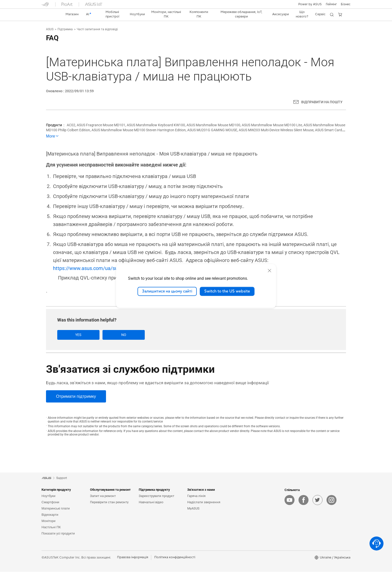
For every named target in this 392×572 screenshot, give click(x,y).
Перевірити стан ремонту (109, 502)
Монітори (48, 521)
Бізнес (346, 4)
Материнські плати (56, 509)
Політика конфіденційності (175, 557)
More (50, 136)
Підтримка (65, 29)
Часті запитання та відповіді (97, 29)
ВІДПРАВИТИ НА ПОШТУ (322, 102)
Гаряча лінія (196, 496)
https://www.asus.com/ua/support (91, 268)
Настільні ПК (51, 527)
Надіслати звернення (204, 502)
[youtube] (289, 500)
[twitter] (317, 500)
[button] (331, 4)
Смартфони (50, 502)
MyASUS (193, 509)
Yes (75, 335)
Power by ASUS (310, 4)
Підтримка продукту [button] (154, 490)
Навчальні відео (151, 502)
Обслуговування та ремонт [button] (110, 490)
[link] (50, 14)
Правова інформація (133, 557)
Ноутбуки (48, 496)
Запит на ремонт (103, 496)
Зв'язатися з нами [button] (201, 490)
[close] (269, 270)
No (113, 335)
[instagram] (331, 500)
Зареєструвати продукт (156, 496)
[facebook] (303, 500)
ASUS (50, 29)
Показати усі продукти (58, 534)
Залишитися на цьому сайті (167, 291)
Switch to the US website (227, 291)
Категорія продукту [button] (56, 490)
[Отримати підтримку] (76, 397)
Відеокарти (50, 515)
